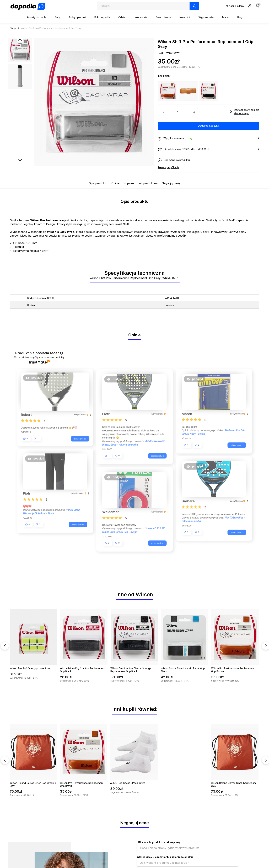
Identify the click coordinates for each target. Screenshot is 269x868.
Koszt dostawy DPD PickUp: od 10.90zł (208, 149)
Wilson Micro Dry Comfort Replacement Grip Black (82, 670)
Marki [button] (225, 17)
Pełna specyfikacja (168, 167)
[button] (36, 379)
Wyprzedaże (206, 17)
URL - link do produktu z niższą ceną (158, 842)
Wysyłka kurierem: (208, 138)
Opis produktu (98, 183)
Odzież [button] (122, 17)
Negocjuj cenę (171, 183)
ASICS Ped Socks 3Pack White (128, 783)
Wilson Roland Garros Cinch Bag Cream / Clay (33, 784)
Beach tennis (163, 17)
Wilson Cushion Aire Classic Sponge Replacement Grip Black (131, 670)
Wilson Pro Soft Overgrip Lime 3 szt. (30, 668)
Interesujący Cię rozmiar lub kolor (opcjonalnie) (165, 857)
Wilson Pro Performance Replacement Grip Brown (233, 670)
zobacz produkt (78, 438)
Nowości (185, 17)
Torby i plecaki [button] (77, 17)
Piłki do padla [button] (102, 17)
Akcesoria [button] (141, 17)
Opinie (115, 183)
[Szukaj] (194, 6)
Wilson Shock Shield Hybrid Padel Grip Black (183, 670)
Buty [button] (57, 17)
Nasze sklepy (235, 6)
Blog (240, 17)
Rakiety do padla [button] (36, 17)
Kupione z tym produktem (141, 183)
